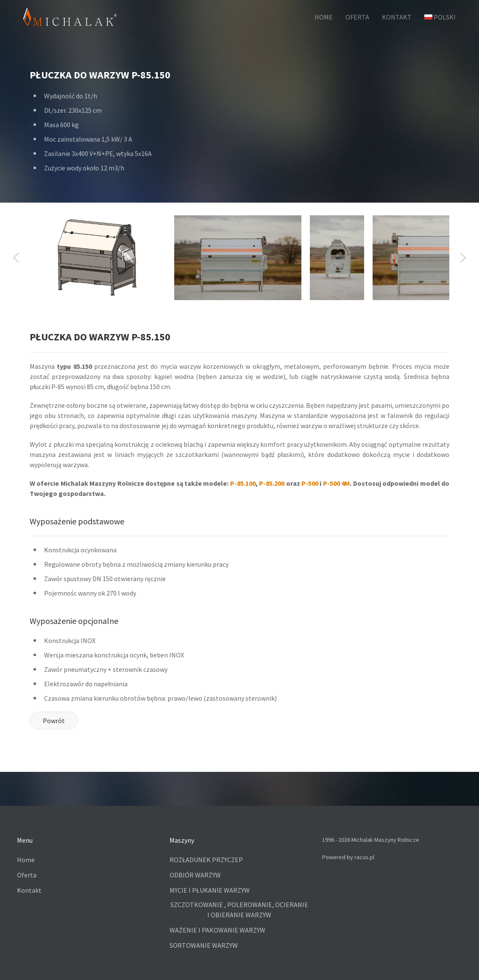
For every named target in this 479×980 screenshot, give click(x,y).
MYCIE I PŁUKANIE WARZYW (210, 890)
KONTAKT (397, 17)
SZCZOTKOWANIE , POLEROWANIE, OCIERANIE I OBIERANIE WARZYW (239, 910)
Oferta (27, 875)
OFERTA (357, 17)
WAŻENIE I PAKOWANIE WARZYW (217, 930)
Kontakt (29, 890)
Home (26, 860)
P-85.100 (243, 483)
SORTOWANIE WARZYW (204, 945)
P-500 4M (336, 483)
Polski (440, 17)
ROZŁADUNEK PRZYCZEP (206, 860)
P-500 (310, 483)
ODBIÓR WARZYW (195, 875)
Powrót (54, 721)
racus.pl (364, 857)
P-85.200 (272, 483)
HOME (324, 17)
